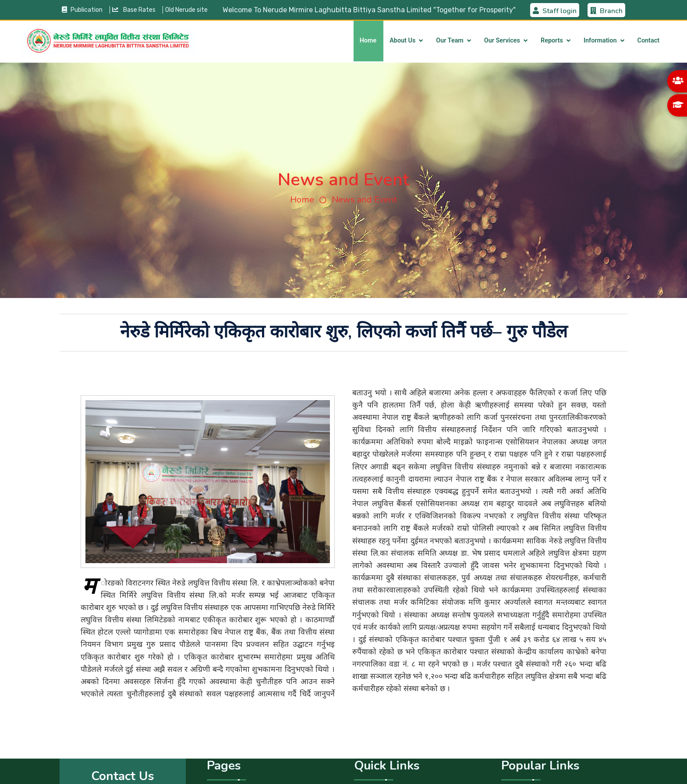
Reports (552, 41)
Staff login (555, 11)
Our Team (450, 41)
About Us (402, 41)
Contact (649, 41)
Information (600, 41)
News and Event (364, 200)
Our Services (502, 41)
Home (368, 41)
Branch (606, 11)
